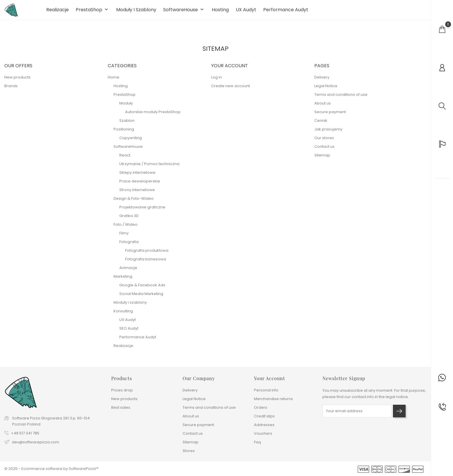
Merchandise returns (273, 399)
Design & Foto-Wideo (134, 202)
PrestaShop (92, 12)
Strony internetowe (137, 193)
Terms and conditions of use (341, 98)
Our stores (324, 141)
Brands (11, 89)
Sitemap (322, 159)
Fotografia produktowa (147, 254)
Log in (217, 81)
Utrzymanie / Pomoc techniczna (149, 167)
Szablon (127, 124)
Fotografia (129, 245)
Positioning (124, 133)
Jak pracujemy (328, 133)
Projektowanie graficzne (142, 211)
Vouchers (263, 433)
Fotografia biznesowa (146, 263)
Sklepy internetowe (137, 176)
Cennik (321, 124)
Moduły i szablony (136, 12)
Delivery (322, 81)
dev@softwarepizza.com (36, 442)
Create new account (231, 89)
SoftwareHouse (184, 12)
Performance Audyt (286, 12)
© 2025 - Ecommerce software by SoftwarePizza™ (51, 469)
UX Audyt (246, 12)
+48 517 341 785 (25, 433)
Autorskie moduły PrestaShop (153, 115)
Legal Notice (326, 89)
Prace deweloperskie (140, 185)
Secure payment (330, 115)
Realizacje (57, 12)
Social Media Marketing (141, 297)
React (125, 159)
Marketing (123, 280)
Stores (189, 451)
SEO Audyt (129, 332)
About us (323, 107)
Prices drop (122, 390)
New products (17, 81)
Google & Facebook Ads (142, 289)
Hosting (220, 12)
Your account (270, 378)
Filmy (124, 237)
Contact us (324, 150)
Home (114, 81)
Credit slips (264, 416)
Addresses (264, 425)
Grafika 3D (129, 219)
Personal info (266, 390)
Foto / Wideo (126, 228)
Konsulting (123, 314)
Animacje (128, 271)
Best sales (121, 407)
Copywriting (131, 141)
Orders (261, 407)
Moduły (126, 107)
